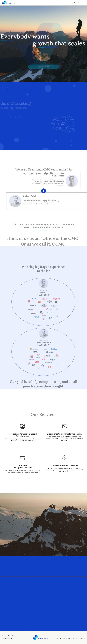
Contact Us (74, 3)
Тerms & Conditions (9, 636)
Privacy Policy (7, 639)
